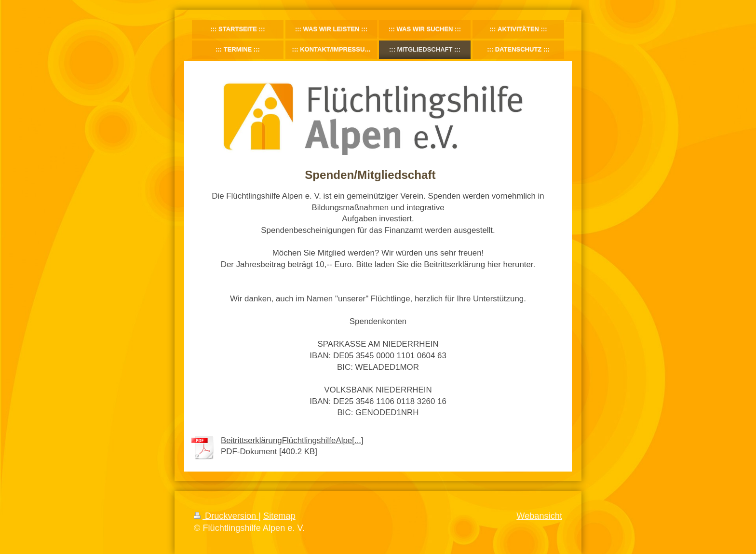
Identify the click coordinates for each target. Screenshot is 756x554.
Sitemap (279, 516)
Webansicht (539, 516)
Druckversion (226, 516)
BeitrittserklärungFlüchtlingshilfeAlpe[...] (292, 440)
